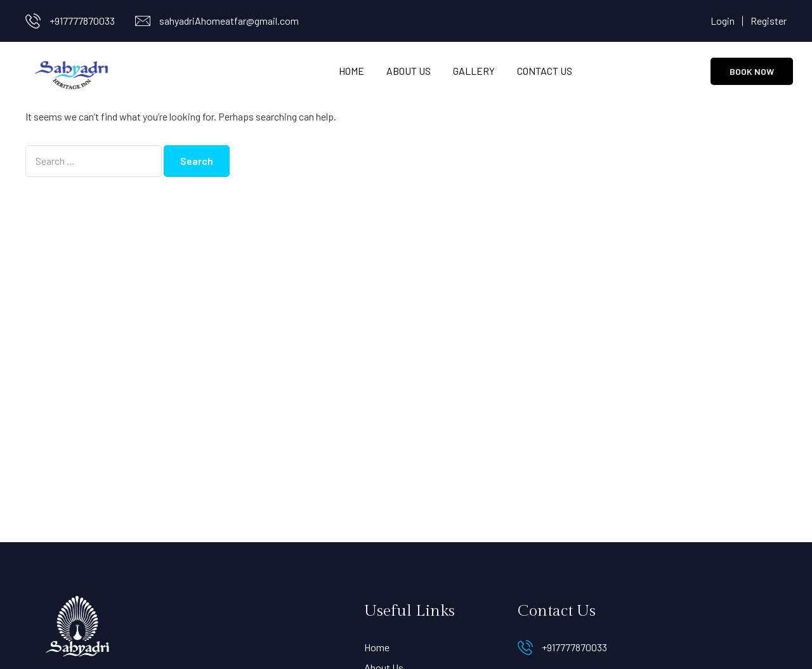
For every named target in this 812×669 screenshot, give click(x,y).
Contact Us (545, 71)
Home (351, 71)
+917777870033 (82, 21)
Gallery (474, 71)
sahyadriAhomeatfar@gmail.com (229, 21)
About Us (409, 71)
